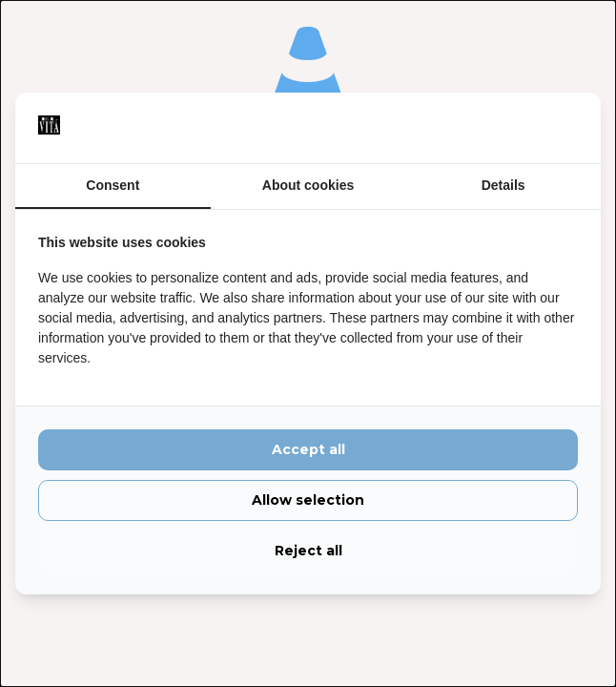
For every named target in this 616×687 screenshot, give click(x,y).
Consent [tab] (113, 185)
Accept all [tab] (308, 449)
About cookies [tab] (308, 185)
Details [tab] (503, 185)
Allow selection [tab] (308, 500)
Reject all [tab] (308, 551)
